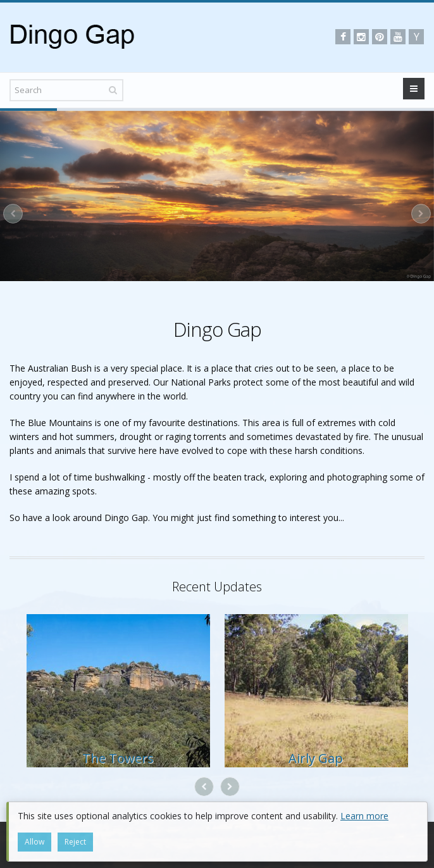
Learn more (364, 816)
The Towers (118, 758)
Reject (75, 842)
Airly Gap (316, 758)
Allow (34, 842)
